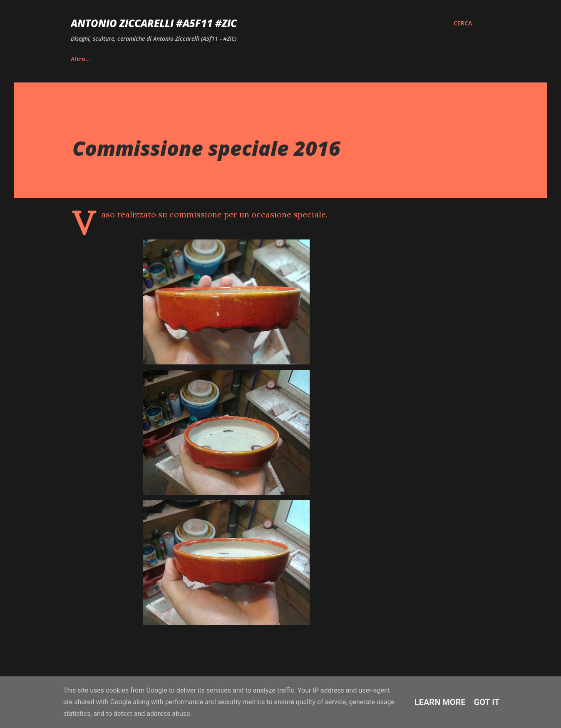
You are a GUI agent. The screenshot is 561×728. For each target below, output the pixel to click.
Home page (87, 59)
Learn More (440, 702)
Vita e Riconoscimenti (160, 59)
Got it (487, 702)
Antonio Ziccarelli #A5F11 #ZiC (154, 23)
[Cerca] (463, 23)
